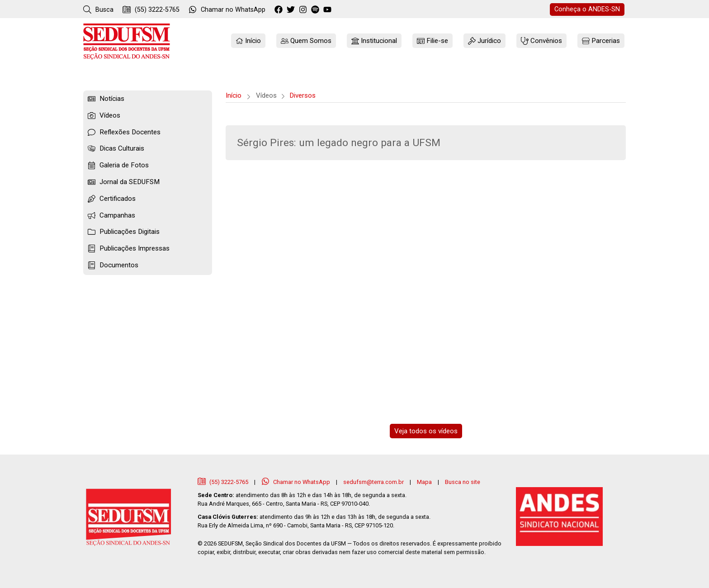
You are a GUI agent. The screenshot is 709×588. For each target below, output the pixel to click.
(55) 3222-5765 (151, 9)
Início (234, 95)
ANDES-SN (587, 9)
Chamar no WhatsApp (296, 482)
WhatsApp (227, 9)
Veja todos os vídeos (426, 431)
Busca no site (463, 482)
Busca (98, 9)
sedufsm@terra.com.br (373, 482)
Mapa (424, 482)
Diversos (303, 95)
